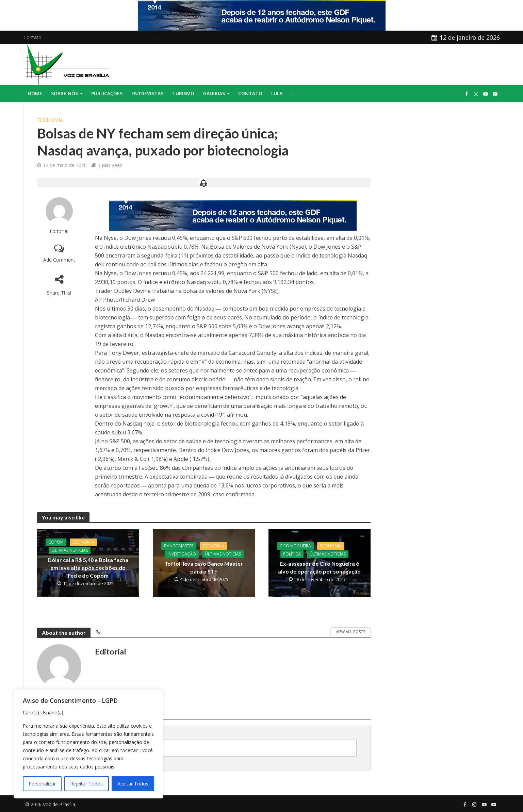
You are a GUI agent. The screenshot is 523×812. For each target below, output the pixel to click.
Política (292, 554)
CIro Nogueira (295, 546)
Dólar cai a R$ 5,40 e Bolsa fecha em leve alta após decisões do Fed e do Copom (88, 568)
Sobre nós (64, 93)
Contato (32, 37)
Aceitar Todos (133, 784)
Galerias (214, 93)
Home (35, 93)
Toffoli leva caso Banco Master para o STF (204, 567)
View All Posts (350, 632)
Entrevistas (147, 93)
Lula (277, 93)
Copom (56, 542)
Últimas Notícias (70, 550)
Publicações (107, 93)
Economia (50, 120)
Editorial (59, 231)
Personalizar (42, 784)
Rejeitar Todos (86, 784)
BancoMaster (179, 546)
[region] (88, 744)
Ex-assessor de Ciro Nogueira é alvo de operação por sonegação (319, 567)
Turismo (183, 93)
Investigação (182, 554)
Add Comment (59, 260)
